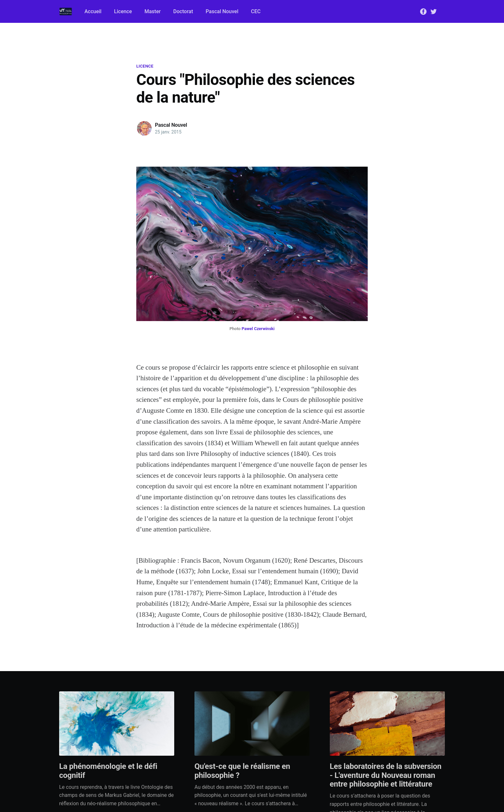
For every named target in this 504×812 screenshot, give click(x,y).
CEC (256, 11)
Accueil (93, 11)
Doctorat (183, 11)
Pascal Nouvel (222, 11)
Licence (123, 11)
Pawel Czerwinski (258, 329)
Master (152, 11)
